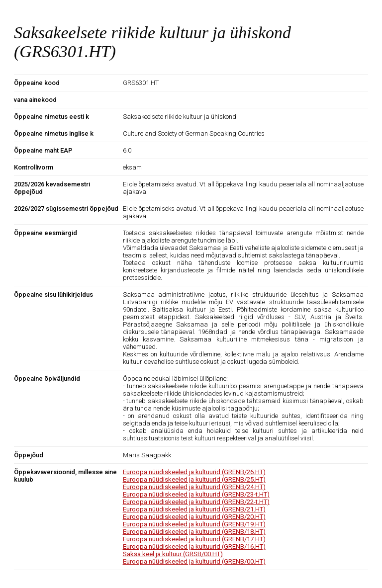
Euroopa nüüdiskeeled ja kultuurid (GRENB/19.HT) (194, 524)
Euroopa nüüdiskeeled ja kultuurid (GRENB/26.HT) (194, 472)
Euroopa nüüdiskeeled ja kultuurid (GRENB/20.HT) (194, 517)
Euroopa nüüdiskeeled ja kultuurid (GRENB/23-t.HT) (196, 494)
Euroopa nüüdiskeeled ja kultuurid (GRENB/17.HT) (194, 539)
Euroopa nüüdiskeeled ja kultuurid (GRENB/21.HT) (194, 509)
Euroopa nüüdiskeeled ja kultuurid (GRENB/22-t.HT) (196, 502)
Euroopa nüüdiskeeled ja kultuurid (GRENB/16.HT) (194, 546)
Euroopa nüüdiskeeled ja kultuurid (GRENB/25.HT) (194, 479)
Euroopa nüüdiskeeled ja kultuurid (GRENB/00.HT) (194, 561)
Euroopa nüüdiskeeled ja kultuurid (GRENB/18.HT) (194, 532)
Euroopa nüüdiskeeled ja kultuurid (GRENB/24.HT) (194, 487)
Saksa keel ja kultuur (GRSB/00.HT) (173, 554)
